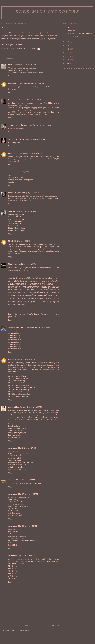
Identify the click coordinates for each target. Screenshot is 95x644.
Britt (10, 65)
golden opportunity (15, 430)
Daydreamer (13, 100)
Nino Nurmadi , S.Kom (17, 327)
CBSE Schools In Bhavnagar (19, 378)
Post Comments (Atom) (20, 631)
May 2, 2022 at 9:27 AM (27, 448)
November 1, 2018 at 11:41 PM (32, 153)
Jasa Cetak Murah (15, 217)
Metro (26, 180)
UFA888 (11, 264)
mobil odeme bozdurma (17, 502)
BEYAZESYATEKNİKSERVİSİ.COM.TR (24, 540)
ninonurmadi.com (15, 331)
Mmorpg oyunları (15, 451)
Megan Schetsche (15, 139)
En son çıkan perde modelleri (19, 497)
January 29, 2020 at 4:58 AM (32, 193)
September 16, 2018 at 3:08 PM (30, 100)
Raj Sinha (12, 359)
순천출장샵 (13, 576)
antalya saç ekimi (14, 460)
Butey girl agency (15, 435)
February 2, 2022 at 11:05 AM (31, 407)
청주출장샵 (13, 566)
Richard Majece (14, 193)
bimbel (21, 177)
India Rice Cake (14, 426)
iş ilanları (12, 534)
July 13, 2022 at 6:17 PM (27, 556)
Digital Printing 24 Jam (17, 230)
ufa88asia (12, 480)
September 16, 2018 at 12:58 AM (32, 83)
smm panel (12, 529)
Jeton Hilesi (12, 545)
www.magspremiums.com (47, 244)
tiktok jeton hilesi (14, 458)
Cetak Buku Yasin (15, 223)
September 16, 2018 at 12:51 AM (25, 65)
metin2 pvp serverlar (16, 467)
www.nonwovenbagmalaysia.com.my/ (23, 244)
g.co (10, 175)
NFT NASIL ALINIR (16, 504)
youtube (11, 182)
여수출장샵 (13, 578)
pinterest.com (13, 180)
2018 (68, 27)
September (72, 30)
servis (10, 543)
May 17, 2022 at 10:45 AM (28, 494)
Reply (10, 76)
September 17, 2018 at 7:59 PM (39, 125)
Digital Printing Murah (16, 228)
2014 (68, 45)
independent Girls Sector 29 (18, 428)
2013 (68, 49)
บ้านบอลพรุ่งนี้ (23, 304)
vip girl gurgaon (14, 437)
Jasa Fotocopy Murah (16, 219)
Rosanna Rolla (14, 153)
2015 (68, 42)
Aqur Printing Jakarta (16, 215)
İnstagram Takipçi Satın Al (18, 453)
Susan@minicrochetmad (18, 125)
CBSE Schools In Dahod (17, 383)
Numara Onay (13, 500)
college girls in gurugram (17, 433)
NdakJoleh (12, 211)
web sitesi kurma (14, 513)
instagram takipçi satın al (17, 465)
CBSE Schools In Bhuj (16, 381)
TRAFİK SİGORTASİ (16, 508)
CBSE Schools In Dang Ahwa (19, 385)
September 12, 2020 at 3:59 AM (38, 327)
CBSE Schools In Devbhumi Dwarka (22, 387)
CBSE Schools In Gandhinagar (19, 390)
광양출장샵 (13, 568)
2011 (68, 56)
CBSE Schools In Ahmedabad (19, 394)
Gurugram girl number (16, 424)
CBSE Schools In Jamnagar (18, 396)
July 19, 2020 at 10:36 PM (20, 241)
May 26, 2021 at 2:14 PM (26, 359)
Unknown (12, 83)
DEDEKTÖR (13, 511)
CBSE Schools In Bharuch (18, 376)
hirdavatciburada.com (16, 538)
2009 (68, 63)
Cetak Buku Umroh (15, 226)
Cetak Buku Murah (15, 221)
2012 (68, 53)
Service (11, 177)
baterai (16, 177)
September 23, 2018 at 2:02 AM (34, 139)
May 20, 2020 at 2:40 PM (27, 211)
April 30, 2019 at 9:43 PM (28, 172)
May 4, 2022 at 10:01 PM (26, 480)
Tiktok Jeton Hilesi (15, 456)
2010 (68, 60)
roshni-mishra (14, 407)
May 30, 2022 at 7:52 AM (27, 526)
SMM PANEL (13, 532)
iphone (30, 180)
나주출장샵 (13, 571)
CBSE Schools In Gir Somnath (19, 392)
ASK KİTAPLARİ (15, 515)
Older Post (55, 625)
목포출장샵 (13, 573)
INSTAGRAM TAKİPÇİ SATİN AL (21, 462)
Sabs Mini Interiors (48, 12)
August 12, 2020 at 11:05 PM (26, 264)
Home (26, 625)
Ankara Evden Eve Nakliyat (18, 506)
